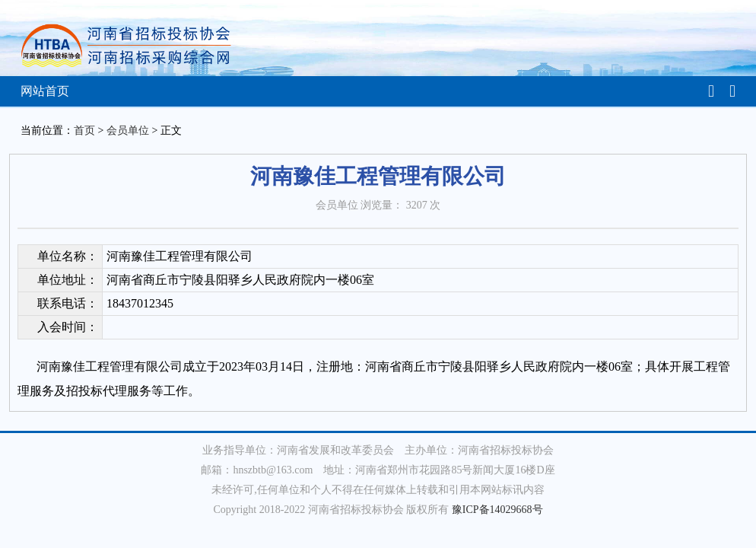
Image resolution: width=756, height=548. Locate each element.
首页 (84, 131)
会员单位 (128, 131)
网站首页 (45, 91)
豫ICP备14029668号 (497, 510)
